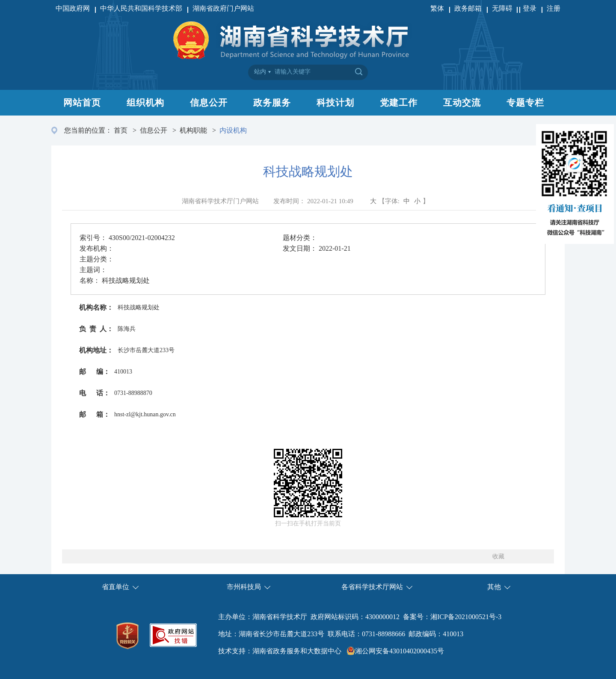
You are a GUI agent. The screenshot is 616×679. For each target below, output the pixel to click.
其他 (494, 587)
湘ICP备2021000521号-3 (466, 617)
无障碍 (503, 8)
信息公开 (209, 103)
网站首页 (82, 103)
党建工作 (399, 103)
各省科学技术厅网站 (372, 587)
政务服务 (272, 103)
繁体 (437, 8)
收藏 (498, 556)
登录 (530, 8)
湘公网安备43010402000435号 (400, 651)
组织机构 (145, 103)
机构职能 (193, 130)
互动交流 (462, 103)
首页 (121, 130)
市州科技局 (244, 587)
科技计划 (335, 103)
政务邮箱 (468, 8)
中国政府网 (73, 8)
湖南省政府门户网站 (223, 8)
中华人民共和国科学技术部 (141, 8)
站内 (260, 72)
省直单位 (115, 587)
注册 (554, 8)
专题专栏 (525, 103)
